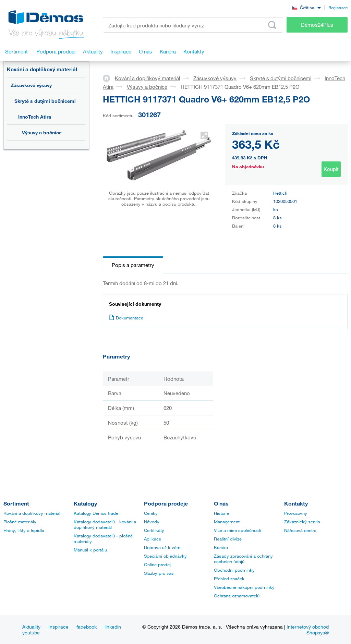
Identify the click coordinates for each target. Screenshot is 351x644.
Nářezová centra (300, 530)
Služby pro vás (159, 573)
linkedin (113, 627)
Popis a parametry (133, 265)
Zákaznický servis (302, 522)
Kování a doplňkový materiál (42, 69)
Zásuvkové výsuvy (31, 85)
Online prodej (157, 564)
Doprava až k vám (162, 547)
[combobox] (306, 7)
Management (227, 522)
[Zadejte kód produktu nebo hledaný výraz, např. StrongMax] (193, 25)
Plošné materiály (20, 522)
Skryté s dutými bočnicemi (45, 101)
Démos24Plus (317, 25)
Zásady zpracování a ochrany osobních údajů (243, 559)
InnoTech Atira (35, 117)
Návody (152, 522)
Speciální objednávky (165, 556)
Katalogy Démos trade (96, 513)
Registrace (338, 8)
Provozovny (296, 513)
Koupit (331, 169)
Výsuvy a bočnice (42, 132)
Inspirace (58, 627)
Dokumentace (126, 318)
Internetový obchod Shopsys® (308, 630)
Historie (221, 513)
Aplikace (153, 539)
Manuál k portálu (90, 550)
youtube (31, 633)
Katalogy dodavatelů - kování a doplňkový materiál (105, 524)
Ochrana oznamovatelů (237, 596)
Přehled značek (229, 579)
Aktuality (31, 627)
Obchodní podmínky (234, 570)
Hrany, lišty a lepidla (24, 530)
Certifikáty (154, 530)
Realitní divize (228, 539)
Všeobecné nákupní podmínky (244, 587)
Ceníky (151, 513)
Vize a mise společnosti (238, 530)
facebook (87, 627)
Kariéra (221, 547)
